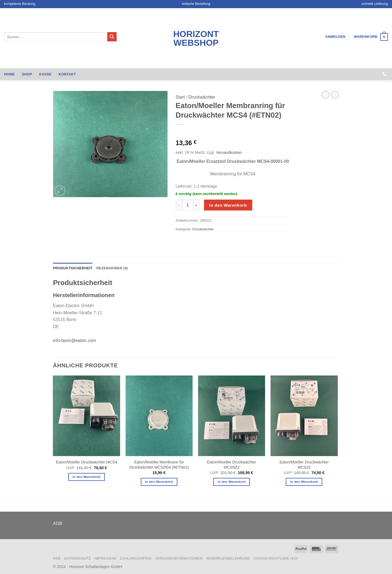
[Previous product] (335, 95)
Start (180, 97)
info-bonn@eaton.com (75, 341)
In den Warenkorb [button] (86, 477)
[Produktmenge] (188, 205)
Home (9, 74)
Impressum (105, 558)
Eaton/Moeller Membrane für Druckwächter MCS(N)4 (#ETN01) (159, 465)
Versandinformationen (179, 558)
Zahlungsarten (136, 558)
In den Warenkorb (228, 205)
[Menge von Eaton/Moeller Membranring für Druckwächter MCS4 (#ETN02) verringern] (179, 205)
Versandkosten (229, 152)
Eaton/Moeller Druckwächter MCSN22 (232, 465)
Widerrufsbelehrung (228, 558)
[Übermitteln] (112, 37)
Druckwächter (202, 97)
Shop (27, 74)
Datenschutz (78, 558)
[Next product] (326, 95)
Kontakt (67, 74)
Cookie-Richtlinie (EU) (276, 558)
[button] (335, 37)
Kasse (45, 74)
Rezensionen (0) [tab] (112, 268)
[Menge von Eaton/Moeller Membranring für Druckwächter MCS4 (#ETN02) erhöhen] (196, 205)
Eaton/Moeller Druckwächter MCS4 (86, 462)
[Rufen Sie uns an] (384, 74)
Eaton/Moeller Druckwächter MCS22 (304, 465)
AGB (58, 523)
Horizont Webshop (196, 38)
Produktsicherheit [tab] (73, 268)
